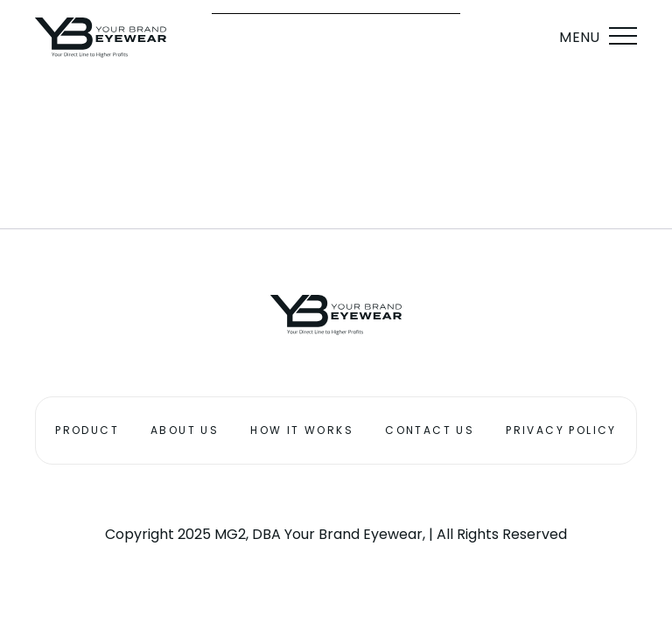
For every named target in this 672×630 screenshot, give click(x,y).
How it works (302, 430)
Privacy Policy (561, 430)
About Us (185, 430)
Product (87, 430)
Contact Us (430, 430)
